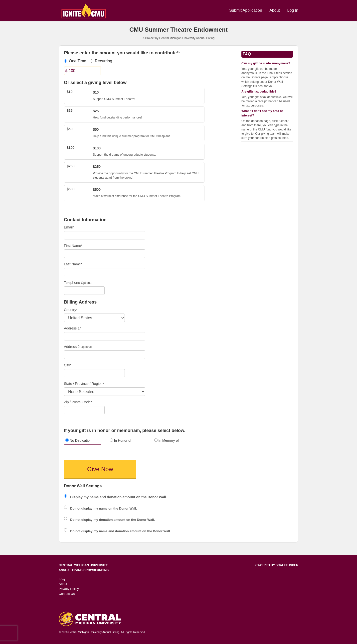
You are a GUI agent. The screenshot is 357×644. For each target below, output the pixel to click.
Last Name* (73, 264)
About (275, 10)
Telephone (72, 283)
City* (68, 365)
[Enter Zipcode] (84, 410)
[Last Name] (105, 272)
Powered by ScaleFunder (276, 565)
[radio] (82, 441)
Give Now (100, 469)
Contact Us (67, 594)
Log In (293, 10)
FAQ (62, 579)
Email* (69, 227)
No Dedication (79, 440)
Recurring (101, 61)
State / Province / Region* (84, 384)
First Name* (73, 246)
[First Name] (105, 254)
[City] (94, 373)
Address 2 (72, 347)
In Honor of (121, 440)
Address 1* (72, 328)
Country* (71, 310)
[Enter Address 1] (105, 336)
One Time (75, 61)
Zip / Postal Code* (78, 402)
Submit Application (246, 10)
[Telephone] (84, 291)
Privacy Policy (69, 589)
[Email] (105, 235)
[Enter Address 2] (105, 355)
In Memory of (167, 440)
